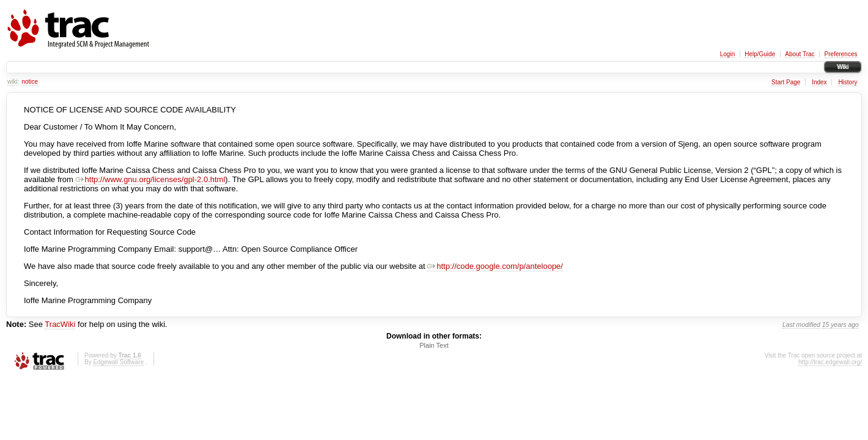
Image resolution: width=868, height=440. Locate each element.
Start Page (786, 82)
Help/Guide (760, 54)
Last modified (801, 325)
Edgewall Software (118, 362)
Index (819, 82)
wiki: (13, 82)
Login (727, 54)
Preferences (841, 54)
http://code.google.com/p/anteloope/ (495, 266)
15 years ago (840, 325)
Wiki (843, 67)
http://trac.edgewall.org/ (830, 362)
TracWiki (60, 324)
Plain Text (434, 345)
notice (30, 82)
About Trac (800, 54)
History (848, 82)
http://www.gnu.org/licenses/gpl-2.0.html (151, 179)
